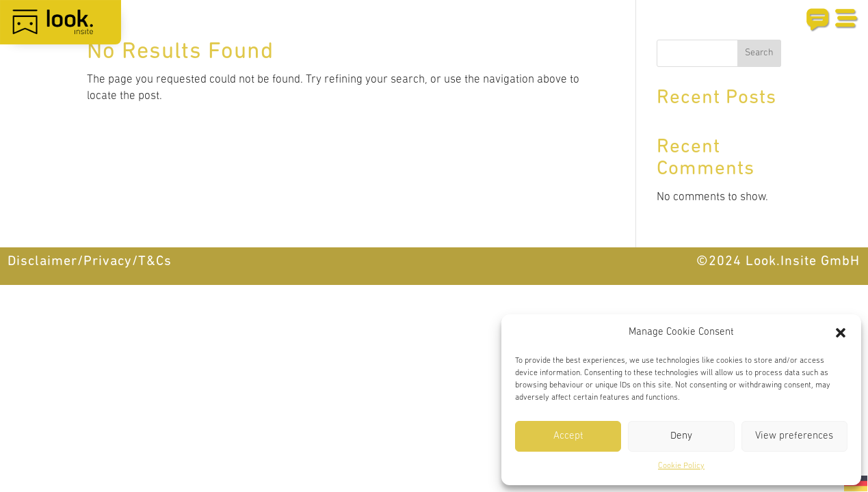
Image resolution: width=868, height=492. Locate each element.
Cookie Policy (681, 466)
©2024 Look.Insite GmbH (778, 262)
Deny (681, 436)
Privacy (108, 262)
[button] (841, 333)
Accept (568, 436)
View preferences (794, 436)
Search (759, 53)
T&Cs (155, 262)
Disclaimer (42, 262)
